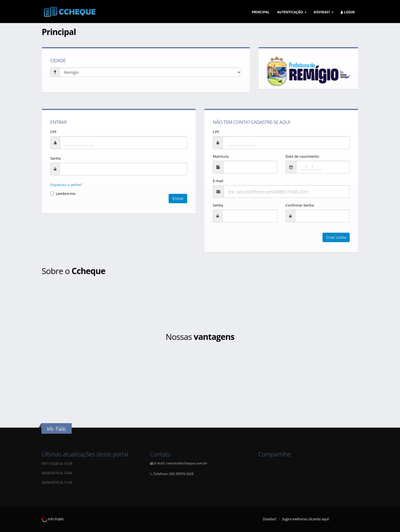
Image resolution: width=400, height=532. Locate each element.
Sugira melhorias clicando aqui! (305, 519)
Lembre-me (63, 194)
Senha (56, 158)
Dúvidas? (270, 519)
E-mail (218, 181)
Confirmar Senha (300, 205)
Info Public (53, 519)
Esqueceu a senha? (66, 185)
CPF (53, 132)
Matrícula (221, 156)
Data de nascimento (302, 156)
